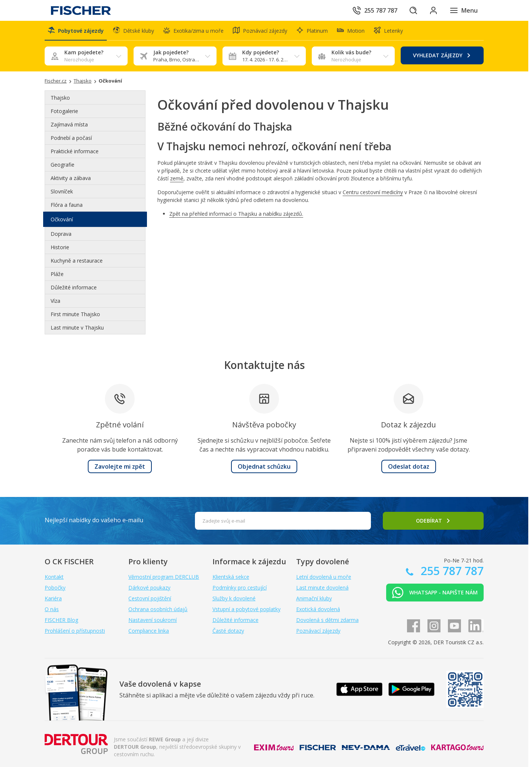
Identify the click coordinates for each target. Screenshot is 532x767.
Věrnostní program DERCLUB (164, 577)
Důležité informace (74, 288)
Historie (60, 248)
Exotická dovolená (318, 609)
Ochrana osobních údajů (158, 609)
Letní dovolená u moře (324, 577)
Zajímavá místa (69, 125)
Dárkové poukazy (149, 588)
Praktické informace (75, 152)
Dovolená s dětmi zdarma (327, 620)
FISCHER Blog (61, 620)
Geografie (63, 165)
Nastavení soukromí (153, 620)
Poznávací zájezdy (318, 631)
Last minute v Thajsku (77, 328)
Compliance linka (149, 631)
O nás (52, 609)
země (177, 179)
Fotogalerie (64, 111)
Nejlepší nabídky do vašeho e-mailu (94, 520)
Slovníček (62, 192)
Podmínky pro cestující (240, 588)
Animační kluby (314, 598)
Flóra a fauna (67, 205)
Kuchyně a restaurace (77, 261)
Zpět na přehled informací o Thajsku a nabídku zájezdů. (236, 214)
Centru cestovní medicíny (373, 192)
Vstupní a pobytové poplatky (246, 609)
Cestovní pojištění (150, 598)
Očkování (62, 220)
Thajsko (60, 98)
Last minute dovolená (322, 588)
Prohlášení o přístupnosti (75, 631)
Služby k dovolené (234, 598)
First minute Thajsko (75, 314)
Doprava (61, 234)
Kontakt (54, 577)
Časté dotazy (228, 631)
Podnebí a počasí (71, 138)
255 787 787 (451, 571)
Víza (55, 301)
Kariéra (53, 598)
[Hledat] (412, 10)
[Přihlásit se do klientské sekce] (433, 10)
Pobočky (55, 588)
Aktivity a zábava (71, 178)
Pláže (57, 274)
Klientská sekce (231, 577)
